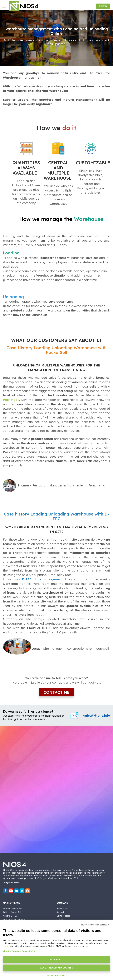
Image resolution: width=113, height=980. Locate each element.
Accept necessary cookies (56, 968)
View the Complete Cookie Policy (19, 951)
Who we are (62, 909)
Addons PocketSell (12, 912)
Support (60, 912)
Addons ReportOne (12, 909)
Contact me (56, 692)
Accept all (56, 960)
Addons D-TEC (10, 916)
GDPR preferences (56, 976)
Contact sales (63, 916)
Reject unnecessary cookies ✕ (95, 925)
